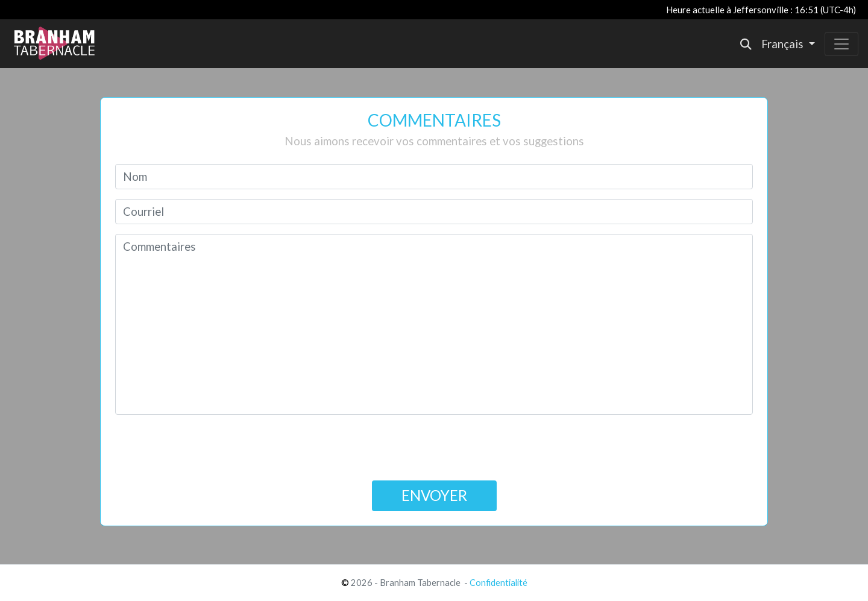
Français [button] (784, 44)
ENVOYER (434, 495)
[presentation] (434, 448)
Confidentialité (498, 583)
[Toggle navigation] (841, 44)
